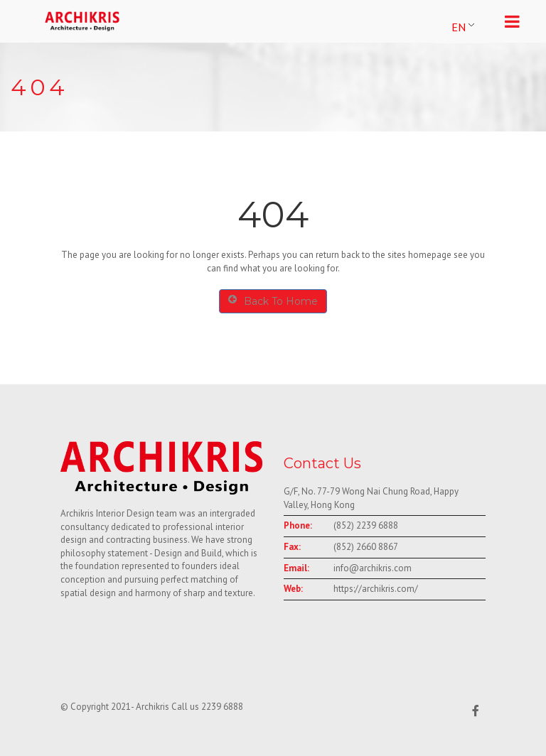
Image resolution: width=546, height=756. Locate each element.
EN (459, 27)
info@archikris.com (373, 568)
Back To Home (273, 301)
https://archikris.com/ (376, 589)
